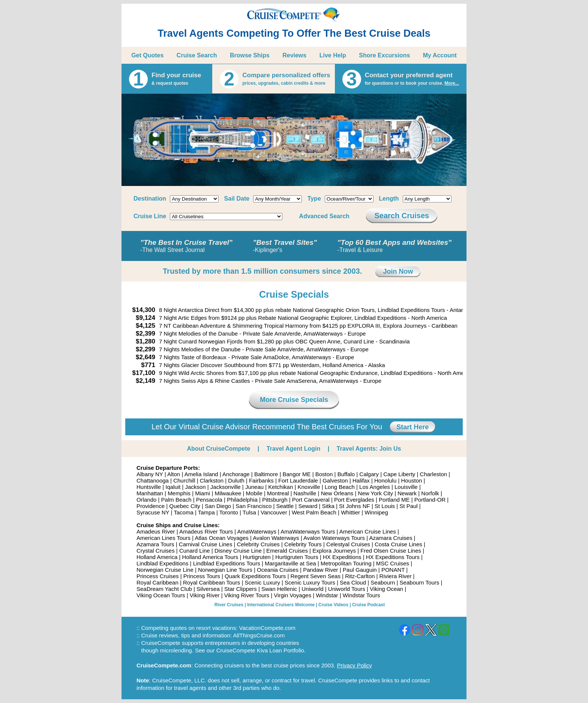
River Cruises (229, 605)
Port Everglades (354, 500)
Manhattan (150, 493)
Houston (411, 480)
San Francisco (253, 506)
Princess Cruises (158, 576)
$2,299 (145, 349)
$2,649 (145, 357)
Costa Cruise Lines (398, 544)
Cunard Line (195, 551)
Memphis (179, 493)
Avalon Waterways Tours (334, 538)
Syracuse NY (153, 512)
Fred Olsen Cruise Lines (391, 551)
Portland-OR (430, 500)
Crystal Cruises (156, 551)
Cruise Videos (333, 605)
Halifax (361, 480)
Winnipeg (376, 512)
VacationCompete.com (267, 628)
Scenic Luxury (262, 582)
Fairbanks (261, 480)
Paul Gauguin (360, 570)
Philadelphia (242, 500)
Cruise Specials (294, 294)
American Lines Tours (163, 538)
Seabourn (383, 582)
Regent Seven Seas (315, 576)
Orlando (146, 500)
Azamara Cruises (391, 538)
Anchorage (236, 474)
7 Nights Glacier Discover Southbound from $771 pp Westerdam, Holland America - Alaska (272, 365)
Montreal (278, 493)
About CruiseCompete (219, 449)
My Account (440, 55)
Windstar (327, 595)
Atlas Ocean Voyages (221, 538)
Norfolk (430, 493)
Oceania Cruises (278, 570)
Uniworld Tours (347, 589)
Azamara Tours (155, 544)
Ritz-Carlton (360, 576)
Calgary (369, 474)
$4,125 (145, 326)
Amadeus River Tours (206, 531)
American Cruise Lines (368, 531)
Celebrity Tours (303, 544)
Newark (407, 493)
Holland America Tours (210, 557)
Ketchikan (280, 487)
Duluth (236, 480)
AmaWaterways (256, 531)
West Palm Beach (314, 512)
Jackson (196, 487)
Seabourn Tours (420, 582)
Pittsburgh (275, 500)
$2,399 (145, 334)
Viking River (205, 595)
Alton (174, 474)
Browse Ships (250, 55)
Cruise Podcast (368, 605)
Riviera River (396, 576)
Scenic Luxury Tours (310, 582)
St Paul (408, 506)
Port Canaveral (311, 500)
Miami (202, 493)
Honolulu (385, 480)
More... (452, 83)
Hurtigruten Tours (297, 557)
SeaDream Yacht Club (164, 589)
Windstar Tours (361, 595)
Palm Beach (176, 500)
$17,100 (144, 373)
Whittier (350, 512)
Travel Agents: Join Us (369, 449)
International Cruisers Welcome (281, 605)
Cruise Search (197, 55)
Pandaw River (320, 570)
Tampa (206, 512)
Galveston (335, 480)
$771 (148, 365)
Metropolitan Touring (346, 563)
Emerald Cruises (287, 551)
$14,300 (144, 310)
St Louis (385, 506)
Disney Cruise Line (238, 551)
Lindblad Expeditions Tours (227, 563)
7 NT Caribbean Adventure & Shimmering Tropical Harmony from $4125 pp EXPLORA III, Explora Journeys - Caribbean (308, 326)
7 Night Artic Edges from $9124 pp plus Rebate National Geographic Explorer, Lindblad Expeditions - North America (303, 318)
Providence (151, 506)
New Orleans (337, 493)
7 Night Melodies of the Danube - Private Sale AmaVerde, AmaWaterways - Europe (262, 334)
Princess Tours (202, 576)
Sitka (328, 506)
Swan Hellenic (279, 589)
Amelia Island (201, 474)
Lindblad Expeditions (162, 563)
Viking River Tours (247, 595)
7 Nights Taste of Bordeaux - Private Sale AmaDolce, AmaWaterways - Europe (256, 357)
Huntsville (149, 487)
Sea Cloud (353, 582)
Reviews (294, 55)
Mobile (254, 493)
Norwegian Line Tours (225, 570)
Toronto (229, 512)
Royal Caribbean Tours (211, 582)
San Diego (218, 506)
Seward (308, 506)
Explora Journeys (334, 551)
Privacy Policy (354, 665)
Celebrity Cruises (258, 544)
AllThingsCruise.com (259, 635)
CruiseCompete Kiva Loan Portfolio (260, 650)
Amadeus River (156, 531)
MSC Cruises (393, 563)
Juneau (254, 487)
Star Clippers (241, 589)
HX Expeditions (342, 557)
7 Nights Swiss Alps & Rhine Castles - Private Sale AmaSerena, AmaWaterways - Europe (270, 381)
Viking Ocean (386, 589)
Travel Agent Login (293, 449)
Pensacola (209, 500)
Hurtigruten (256, 557)
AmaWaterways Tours (308, 531)
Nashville (305, 493)
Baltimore (266, 474)
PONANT (393, 570)
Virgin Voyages (292, 595)
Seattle (285, 506)
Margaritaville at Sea (290, 563)
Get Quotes (147, 55)
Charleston (434, 474)
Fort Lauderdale (298, 480)
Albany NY (150, 474)
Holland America (157, 557)
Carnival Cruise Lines (206, 544)
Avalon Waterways (276, 538)
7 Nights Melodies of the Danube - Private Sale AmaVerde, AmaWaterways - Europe (264, 349)
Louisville (406, 487)
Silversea (208, 589)
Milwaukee (228, 493)
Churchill (184, 480)
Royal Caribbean (157, 582)
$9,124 (145, 318)
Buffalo (346, 474)
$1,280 (145, 341)
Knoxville (309, 487)
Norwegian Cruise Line (165, 570)
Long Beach (340, 487)
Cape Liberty (399, 474)
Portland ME (394, 500)
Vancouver (274, 512)
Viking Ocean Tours (161, 595)
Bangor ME (296, 474)
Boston (324, 474)
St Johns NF (355, 506)
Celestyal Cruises (348, 544)
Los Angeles (375, 487)
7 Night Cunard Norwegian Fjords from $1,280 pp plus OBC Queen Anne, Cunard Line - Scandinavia (284, 341)
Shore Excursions (384, 55)
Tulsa (249, 512)
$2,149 (145, 381)
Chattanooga (153, 480)
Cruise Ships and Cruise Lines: (178, 525)
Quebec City (185, 506)
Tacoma (184, 512)
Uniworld (312, 589)
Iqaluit (173, 487)
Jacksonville (226, 487)
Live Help (333, 55)
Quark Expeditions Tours (255, 576)
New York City (376, 493)
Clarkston (212, 480)
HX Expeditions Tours (393, 557)
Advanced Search (324, 216)
